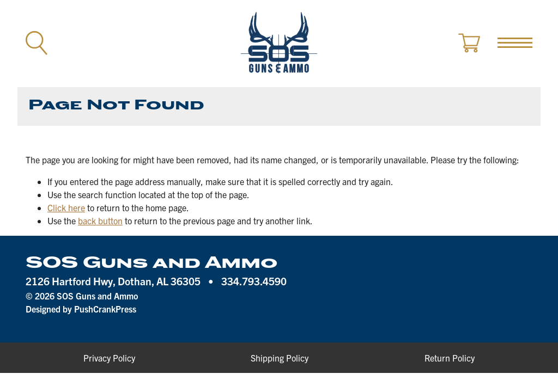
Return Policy (450, 358)
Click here (66, 207)
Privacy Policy (109, 358)
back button (100, 220)
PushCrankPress (105, 309)
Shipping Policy (280, 358)
